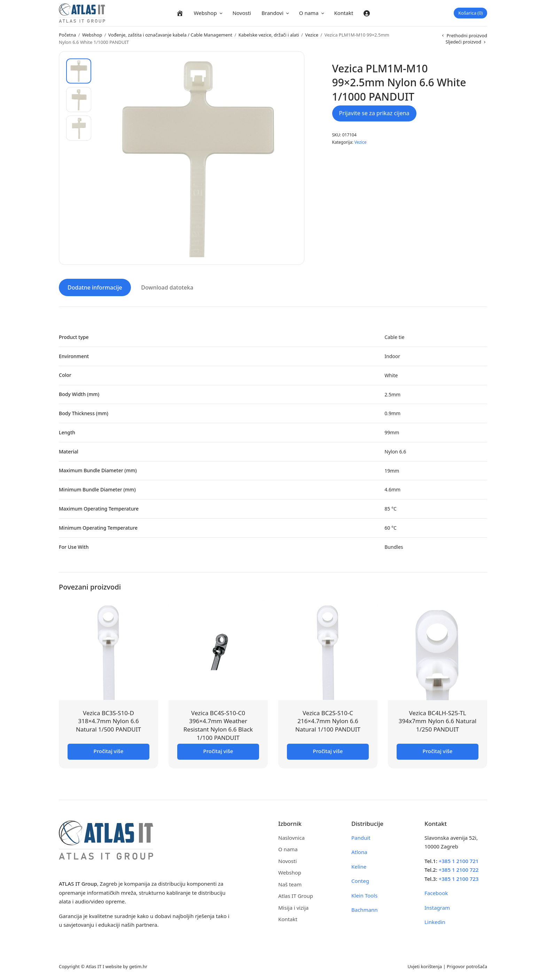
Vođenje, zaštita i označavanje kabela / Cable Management (170, 35)
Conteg (360, 880)
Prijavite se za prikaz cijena (374, 113)
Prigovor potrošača (467, 966)
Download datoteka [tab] (167, 287)
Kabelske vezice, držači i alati (269, 35)
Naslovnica (291, 837)
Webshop (205, 13)
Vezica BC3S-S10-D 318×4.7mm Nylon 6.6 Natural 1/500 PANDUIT (108, 721)
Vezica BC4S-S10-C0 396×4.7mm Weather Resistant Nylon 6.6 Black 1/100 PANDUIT (218, 725)
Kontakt (344, 13)
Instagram (437, 907)
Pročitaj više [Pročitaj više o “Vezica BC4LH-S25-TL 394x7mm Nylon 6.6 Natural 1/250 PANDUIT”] (438, 750)
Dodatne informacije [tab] (95, 287)
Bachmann (365, 909)
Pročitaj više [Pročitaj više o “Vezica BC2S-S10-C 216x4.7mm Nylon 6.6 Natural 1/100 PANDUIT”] (328, 750)
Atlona (359, 852)
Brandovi (272, 13)
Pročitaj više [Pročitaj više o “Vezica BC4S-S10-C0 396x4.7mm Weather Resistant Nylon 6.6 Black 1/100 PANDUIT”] (218, 750)
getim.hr (138, 966)
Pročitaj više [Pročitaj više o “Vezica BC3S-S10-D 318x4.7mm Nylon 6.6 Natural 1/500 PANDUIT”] (109, 750)
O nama (309, 13)
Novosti (242, 13)
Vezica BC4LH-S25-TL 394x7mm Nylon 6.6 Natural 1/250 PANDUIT (438, 721)
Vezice (312, 35)
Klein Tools (364, 895)
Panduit (361, 837)
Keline (359, 866)
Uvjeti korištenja (425, 966)
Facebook (436, 893)
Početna (67, 35)
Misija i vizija (293, 907)
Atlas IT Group (296, 895)
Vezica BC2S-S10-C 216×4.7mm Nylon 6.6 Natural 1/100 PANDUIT (328, 721)
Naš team (290, 884)
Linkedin (435, 922)
